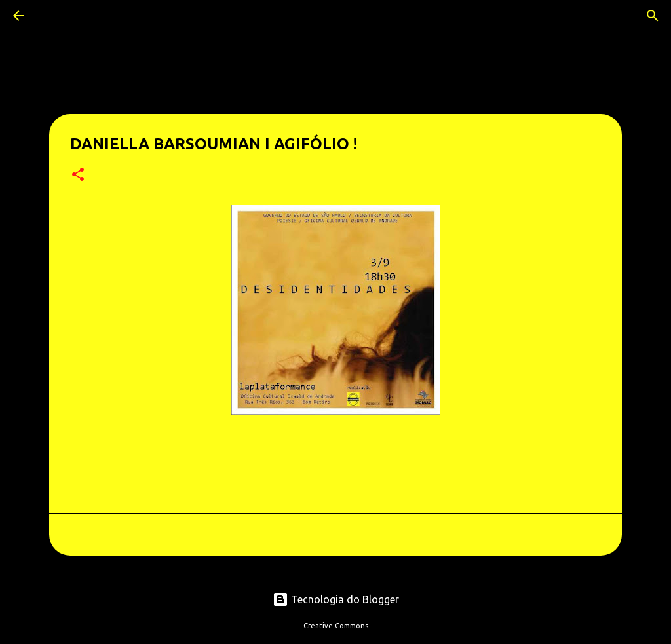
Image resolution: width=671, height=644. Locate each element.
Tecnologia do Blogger (336, 599)
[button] (78, 175)
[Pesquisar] (55, 16)
